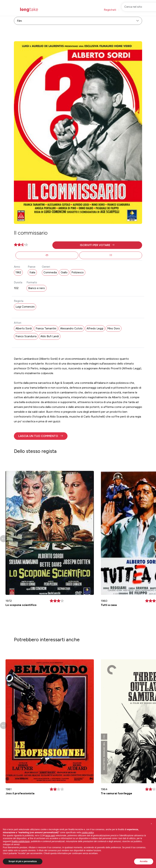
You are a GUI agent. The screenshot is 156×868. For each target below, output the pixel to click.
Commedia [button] (50, 272)
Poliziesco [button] (78, 272)
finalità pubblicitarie (21, 841)
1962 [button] (18, 272)
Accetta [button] (144, 861)
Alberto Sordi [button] (24, 328)
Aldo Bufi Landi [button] (50, 336)
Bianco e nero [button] (37, 288)
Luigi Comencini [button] (25, 307)
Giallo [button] (64, 272)
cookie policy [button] (88, 832)
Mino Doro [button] (114, 328)
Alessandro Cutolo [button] (71, 328)
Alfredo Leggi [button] (95, 328)
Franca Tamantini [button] (46, 328)
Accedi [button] (128, 10)
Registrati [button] (110, 10)
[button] (97, 245)
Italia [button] (32, 272)
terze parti (50, 836)
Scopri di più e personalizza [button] (23, 861)
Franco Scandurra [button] (26, 336)
